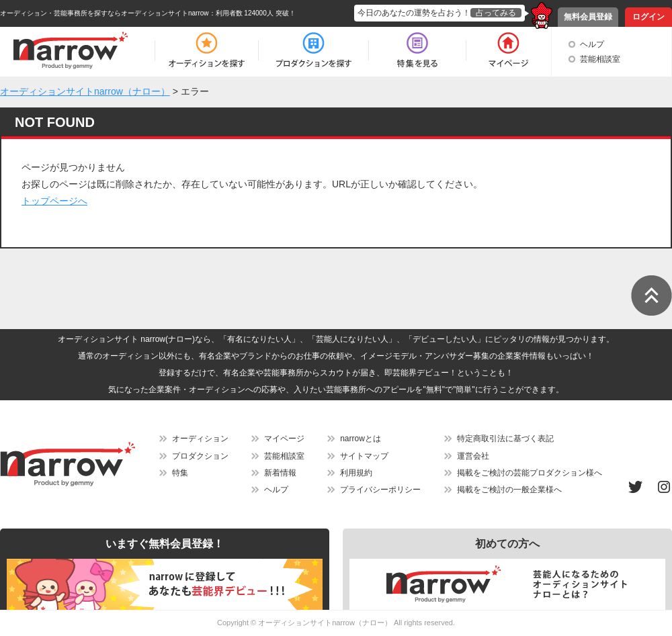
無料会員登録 (588, 17)
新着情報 (280, 473)
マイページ (284, 439)
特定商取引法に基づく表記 (505, 439)
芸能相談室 (600, 59)
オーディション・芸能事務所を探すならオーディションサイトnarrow (104, 13)
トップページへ (54, 201)
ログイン (648, 17)
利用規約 (356, 473)
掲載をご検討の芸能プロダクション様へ (530, 473)
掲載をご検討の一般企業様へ (509, 490)
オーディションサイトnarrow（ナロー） (325, 623)
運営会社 (473, 456)
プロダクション (200, 456)
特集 (180, 473)
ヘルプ (592, 44)
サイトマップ (364, 456)
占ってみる (496, 13)
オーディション (200, 439)
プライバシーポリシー (380, 490)
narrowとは (361, 439)
